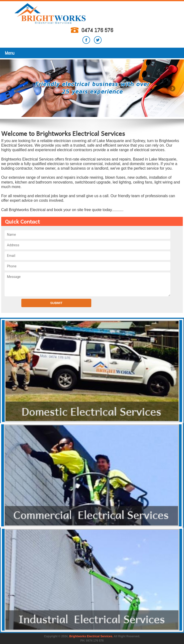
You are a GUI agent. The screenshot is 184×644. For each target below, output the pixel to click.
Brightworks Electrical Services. (91, 636)
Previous (10, 89)
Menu (10, 53)
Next (172, 89)
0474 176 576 (97, 30)
